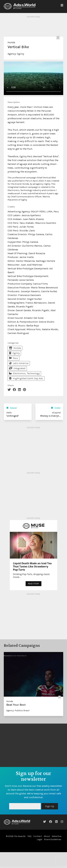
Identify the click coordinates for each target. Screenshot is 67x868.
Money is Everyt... (50, 416)
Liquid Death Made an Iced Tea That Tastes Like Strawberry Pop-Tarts (32, 566)
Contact (38, 836)
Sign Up (50, 806)
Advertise (57, 836)
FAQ (29, 836)
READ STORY (33, 584)
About (47, 836)
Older (56, 408)
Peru (14, 358)
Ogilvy (20, 54)
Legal (40, 839)
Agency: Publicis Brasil (18, 711)
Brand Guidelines (53, 839)
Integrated (17, 368)
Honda (11, 42)
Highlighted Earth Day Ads (26, 378)
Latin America (19, 363)
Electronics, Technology (24, 373)
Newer (12, 408)
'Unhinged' (13, 416)
